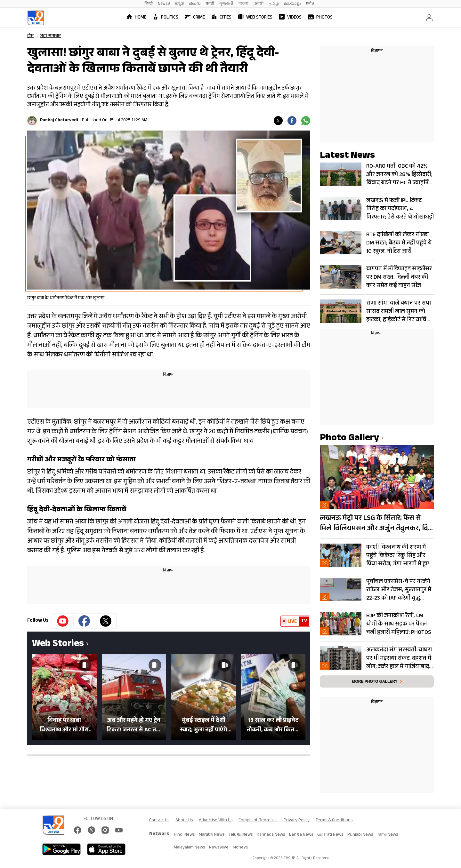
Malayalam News (189, 848)
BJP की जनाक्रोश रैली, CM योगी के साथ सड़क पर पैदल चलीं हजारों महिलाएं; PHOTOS (399, 624)
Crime (195, 18)
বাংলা (243, 4)
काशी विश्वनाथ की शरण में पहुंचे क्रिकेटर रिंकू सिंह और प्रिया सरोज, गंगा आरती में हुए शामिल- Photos (398, 556)
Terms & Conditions (334, 821)
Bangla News (301, 835)
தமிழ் (274, 4)
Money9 (241, 848)
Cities (221, 18)
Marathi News (212, 835)
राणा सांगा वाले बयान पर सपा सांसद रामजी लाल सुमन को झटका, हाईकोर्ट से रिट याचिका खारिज (400, 312)
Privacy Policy (297, 821)
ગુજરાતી (226, 4)
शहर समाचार (50, 36)
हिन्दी (149, 4)
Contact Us (159, 821)
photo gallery (349, 439)
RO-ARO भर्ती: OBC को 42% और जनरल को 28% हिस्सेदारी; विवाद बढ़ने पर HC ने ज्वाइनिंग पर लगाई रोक (399, 175)
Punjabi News (360, 835)
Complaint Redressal (258, 821)
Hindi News (184, 835)
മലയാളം (292, 4)
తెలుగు (195, 4)
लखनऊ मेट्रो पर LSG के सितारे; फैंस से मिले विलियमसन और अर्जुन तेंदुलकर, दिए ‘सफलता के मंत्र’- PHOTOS (376, 524)
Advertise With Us (216, 821)
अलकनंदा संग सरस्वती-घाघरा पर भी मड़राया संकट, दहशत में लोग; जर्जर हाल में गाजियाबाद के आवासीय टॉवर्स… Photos (399, 658)
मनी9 (310, 4)
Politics (166, 18)
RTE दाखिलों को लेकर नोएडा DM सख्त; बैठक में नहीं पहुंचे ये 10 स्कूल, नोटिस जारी (399, 243)
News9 (164, 4)
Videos (290, 18)
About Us (184, 821)
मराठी (210, 4)
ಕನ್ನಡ (179, 4)
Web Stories (255, 18)
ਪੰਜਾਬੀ (259, 4)
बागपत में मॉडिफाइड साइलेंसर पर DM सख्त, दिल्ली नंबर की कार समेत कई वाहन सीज (399, 277)
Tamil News (388, 835)
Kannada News (271, 835)
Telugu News (241, 835)
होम (30, 36)
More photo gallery (375, 681)
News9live (219, 848)
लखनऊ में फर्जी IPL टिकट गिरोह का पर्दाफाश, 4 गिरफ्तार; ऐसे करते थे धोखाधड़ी (400, 209)
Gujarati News (330, 835)
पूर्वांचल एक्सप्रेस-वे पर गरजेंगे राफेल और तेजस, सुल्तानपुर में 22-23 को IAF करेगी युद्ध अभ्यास (399, 590)
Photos (320, 18)
